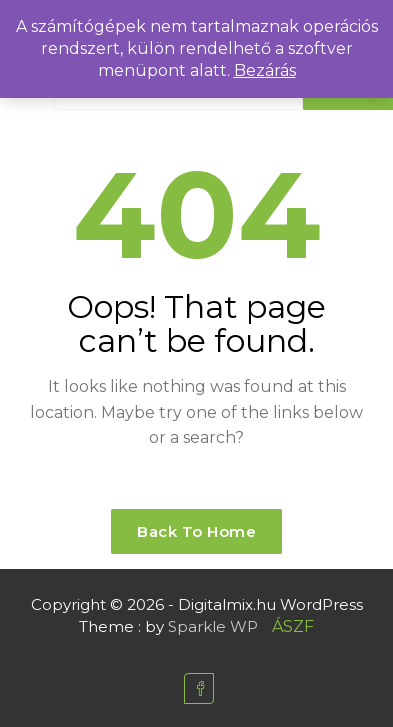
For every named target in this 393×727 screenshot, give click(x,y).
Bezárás (265, 70)
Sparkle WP (213, 626)
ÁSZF (293, 626)
